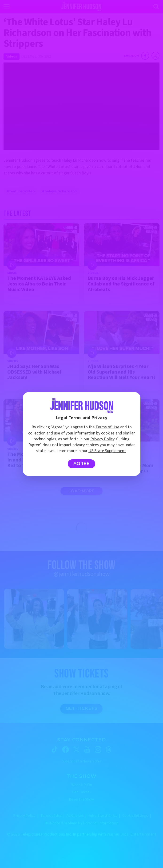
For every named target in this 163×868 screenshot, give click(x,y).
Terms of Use (107, 427)
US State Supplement (107, 451)
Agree (81, 464)
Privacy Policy (102, 439)
